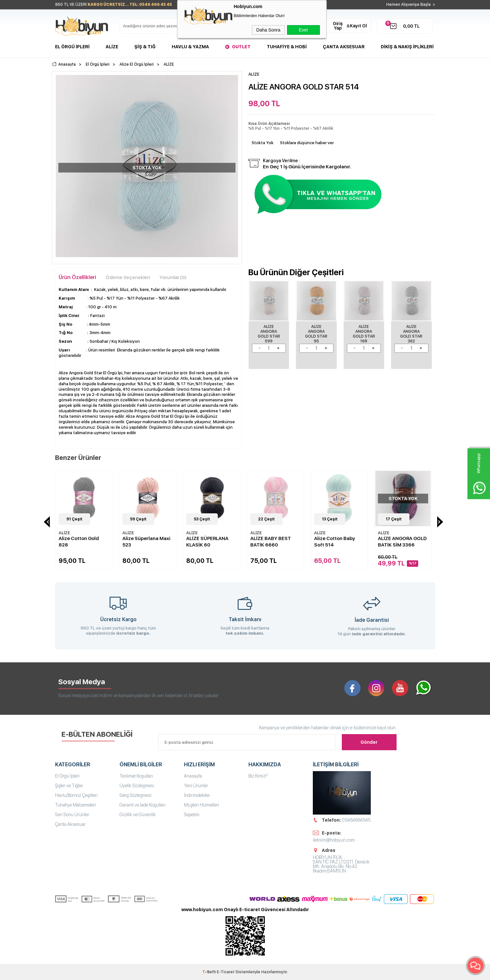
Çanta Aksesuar (344, 47)
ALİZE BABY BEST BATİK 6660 (271, 542)
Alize (112, 47)
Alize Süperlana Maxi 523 (146, 542)
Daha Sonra (269, 30)
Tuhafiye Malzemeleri (76, 805)
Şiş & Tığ (145, 47)
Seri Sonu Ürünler (72, 815)
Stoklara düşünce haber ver (307, 143)
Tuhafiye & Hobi (287, 47)
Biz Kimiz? (258, 776)
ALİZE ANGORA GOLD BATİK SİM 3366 (402, 542)
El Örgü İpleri (72, 47)
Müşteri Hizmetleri (202, 805)
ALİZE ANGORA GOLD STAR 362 (411, 334)
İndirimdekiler (197, 795)
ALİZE (64, 533)
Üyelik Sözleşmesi (137, 786)
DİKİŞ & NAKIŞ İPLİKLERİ (407, 47)
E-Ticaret (226, 972)
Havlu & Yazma (190, 47)
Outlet (241, 47)
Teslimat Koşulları (136, 776)
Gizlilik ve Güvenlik (138, 815)
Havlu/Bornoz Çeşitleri (76, 795)
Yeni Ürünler (196, 786)
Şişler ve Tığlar (69, 786)
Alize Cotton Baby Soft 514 (335, 542)
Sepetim (192, 815)
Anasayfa (193, 776)
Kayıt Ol (358, 26)
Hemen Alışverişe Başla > (411, 5)
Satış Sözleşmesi (135, 795)
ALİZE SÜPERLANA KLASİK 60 (207, 542)
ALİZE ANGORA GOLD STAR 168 (364, 334)
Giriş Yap (338, 26)
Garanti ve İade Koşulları (143, 805)
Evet (303, 30)
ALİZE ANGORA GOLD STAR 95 (316, 334)
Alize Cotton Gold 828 (79, 542)
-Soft (210, 972)
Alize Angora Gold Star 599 (269, 334)
